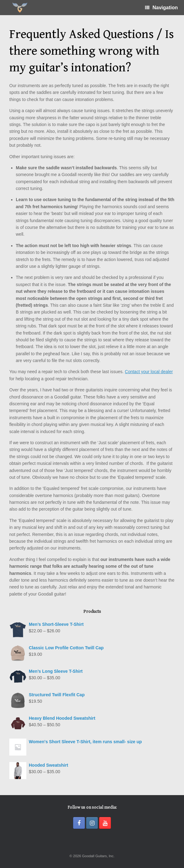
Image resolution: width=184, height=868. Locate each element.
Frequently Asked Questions (81, 34)
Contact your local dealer (149, 372)
